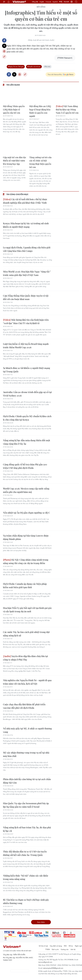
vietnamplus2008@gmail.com (53, 968)
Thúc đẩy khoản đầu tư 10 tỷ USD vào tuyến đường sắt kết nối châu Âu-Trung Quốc (25, 853)
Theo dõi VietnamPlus (55, 74)
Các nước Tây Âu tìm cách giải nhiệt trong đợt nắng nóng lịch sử (26, 634)
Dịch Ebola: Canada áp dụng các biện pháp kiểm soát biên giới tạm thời (25, 585)
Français (48, 2)
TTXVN (48, 949)
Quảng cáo (65, 949)
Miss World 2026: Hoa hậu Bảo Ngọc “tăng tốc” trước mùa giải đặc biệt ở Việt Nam (27, 273)
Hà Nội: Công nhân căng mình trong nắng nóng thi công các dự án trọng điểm (26, 561)
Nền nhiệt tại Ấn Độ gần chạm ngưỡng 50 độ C (26, 513)
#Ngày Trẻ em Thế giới (16, 67)
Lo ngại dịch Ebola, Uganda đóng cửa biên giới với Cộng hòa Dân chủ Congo (27, 249)
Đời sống (41, 7)
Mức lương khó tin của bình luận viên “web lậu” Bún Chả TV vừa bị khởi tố (26, 321)
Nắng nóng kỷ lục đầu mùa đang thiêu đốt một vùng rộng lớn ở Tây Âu (27, 442)
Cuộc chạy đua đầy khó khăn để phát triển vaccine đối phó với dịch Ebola (24, 706)
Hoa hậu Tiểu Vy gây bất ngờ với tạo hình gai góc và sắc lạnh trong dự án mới (27, 610)
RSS (65, 946)
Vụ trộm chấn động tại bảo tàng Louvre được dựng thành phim (26, 537)
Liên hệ (73, 949)
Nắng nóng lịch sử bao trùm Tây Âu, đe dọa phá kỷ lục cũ (27, 829)
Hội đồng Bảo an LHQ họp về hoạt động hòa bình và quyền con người (40, 111)
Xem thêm (41, 922)
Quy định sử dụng (56, 946)
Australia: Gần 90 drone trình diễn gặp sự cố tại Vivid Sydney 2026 (27, 394)
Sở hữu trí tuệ (43, 946)
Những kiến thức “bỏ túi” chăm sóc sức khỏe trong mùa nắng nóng (26, 877)
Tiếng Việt (35, 2)
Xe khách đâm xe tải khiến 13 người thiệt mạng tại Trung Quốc (27, 370)
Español (55, 2)
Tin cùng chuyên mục (17, 194)
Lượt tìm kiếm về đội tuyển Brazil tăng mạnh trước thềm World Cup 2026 (26, 346)
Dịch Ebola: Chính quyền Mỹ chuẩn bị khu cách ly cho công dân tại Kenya (27, 418)
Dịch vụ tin (55, 949)
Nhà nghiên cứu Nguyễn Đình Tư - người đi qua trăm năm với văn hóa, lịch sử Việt (27, 682)
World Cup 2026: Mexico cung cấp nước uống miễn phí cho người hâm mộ (26, 490)
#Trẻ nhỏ (47, 67)
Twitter (4, 46)
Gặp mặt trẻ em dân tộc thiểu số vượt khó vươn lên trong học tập (15, 160)
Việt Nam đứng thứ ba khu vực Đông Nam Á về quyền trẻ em (67, 109)
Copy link (4, 57)
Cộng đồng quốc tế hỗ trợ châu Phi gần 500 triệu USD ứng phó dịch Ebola (25, 466)
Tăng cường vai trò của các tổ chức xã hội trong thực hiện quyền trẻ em (40, 162)
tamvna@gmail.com (45, 962)
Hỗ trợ (71, 946)
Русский (66, 2)
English (42, 2)
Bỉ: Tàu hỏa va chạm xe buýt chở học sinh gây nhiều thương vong (26, 901)
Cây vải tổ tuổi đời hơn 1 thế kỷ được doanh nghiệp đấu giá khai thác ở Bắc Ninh (25, 201)
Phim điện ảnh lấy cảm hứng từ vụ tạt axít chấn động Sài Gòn (27, 781)
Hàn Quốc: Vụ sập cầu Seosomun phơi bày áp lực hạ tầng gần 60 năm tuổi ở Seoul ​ (26, 805)
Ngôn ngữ (78, 946)
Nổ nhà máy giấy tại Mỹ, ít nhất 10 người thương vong (27, 730)
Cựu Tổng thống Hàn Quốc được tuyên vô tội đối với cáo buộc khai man (26, 297)
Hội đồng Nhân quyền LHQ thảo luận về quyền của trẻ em (14, 109)
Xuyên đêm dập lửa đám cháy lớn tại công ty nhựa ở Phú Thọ (25, 658)
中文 (61, 2)
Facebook (4, 40)
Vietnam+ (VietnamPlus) (20, 2)
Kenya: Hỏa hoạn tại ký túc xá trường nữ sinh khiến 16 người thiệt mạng (26, 225)
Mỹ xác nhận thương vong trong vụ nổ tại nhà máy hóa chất (26, 754)
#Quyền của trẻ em (34, 67)
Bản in (4, 51)
